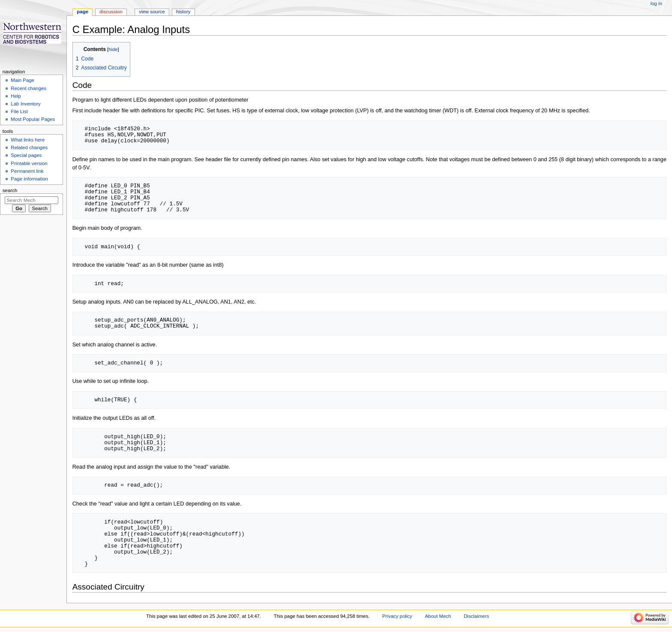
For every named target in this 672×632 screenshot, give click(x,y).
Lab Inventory (25, 104)
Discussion (111, 12)
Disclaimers (476, 616)
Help (16, 96)
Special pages (26, 155)
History (183, 12)
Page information (29, 179)
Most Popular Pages (33, 119)
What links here (28, 140)
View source (152, 12)
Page (82, 12)
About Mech (438, 616)
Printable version (29, 163)
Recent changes (28, 88)
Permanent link (27, 171)
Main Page (22, 80)
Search (10, 190)
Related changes (29, 147)
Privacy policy (397, 616)
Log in (656, 3)
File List (19, 111)
